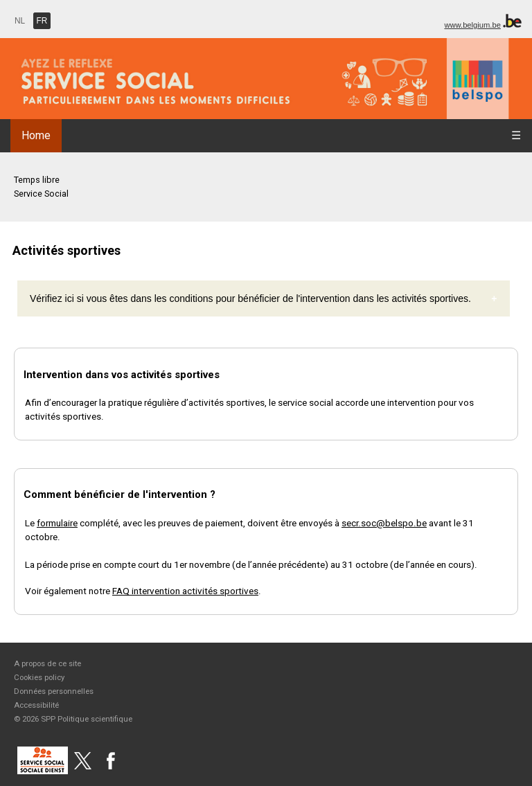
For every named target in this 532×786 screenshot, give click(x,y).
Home (36, 135)
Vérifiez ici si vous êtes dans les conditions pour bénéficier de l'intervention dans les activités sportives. (250, 298)
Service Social (41, 194)
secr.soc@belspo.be (384, 523)
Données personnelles (54, 691)
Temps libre (37, 180)
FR (42, 21)
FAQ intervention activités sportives (185, 591)
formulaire (57, 523)
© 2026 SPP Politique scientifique (73, 719)
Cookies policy (39, 677)
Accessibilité (36, 705)
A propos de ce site (47, 663)
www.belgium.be (472, 25)
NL (20, 21)
